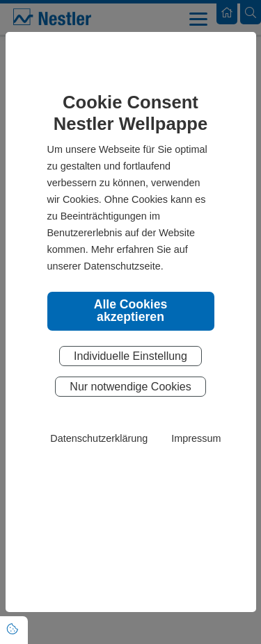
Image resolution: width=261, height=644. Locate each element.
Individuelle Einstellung (130, 356)
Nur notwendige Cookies (130, 387)
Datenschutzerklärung (99, 438)
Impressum (196, 438)
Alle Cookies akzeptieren (131, 311)
